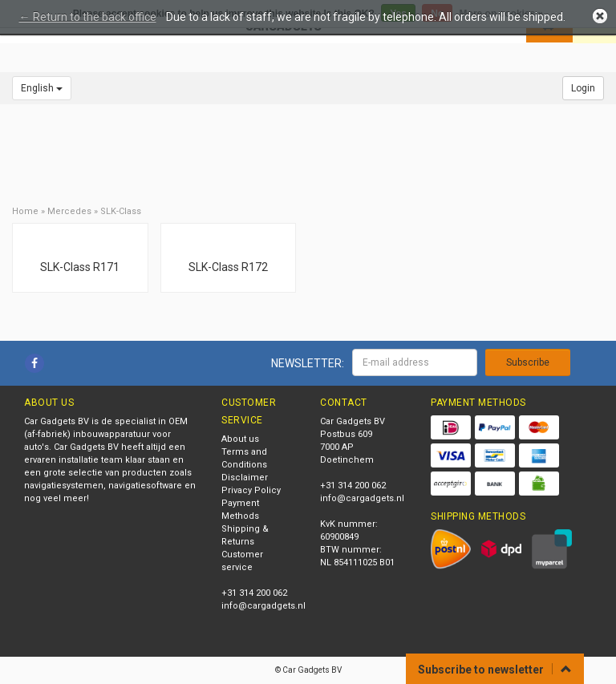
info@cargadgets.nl (263, 606)
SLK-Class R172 (228, 267)
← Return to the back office (88, 17)
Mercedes (69, 211)
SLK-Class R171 (80, 267)
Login (583, 88)
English (42, 88)
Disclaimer (245, 478)
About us (240, 439)
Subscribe (528, 362)
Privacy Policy (251, 490)
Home (25, 211)
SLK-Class (121, 211)
